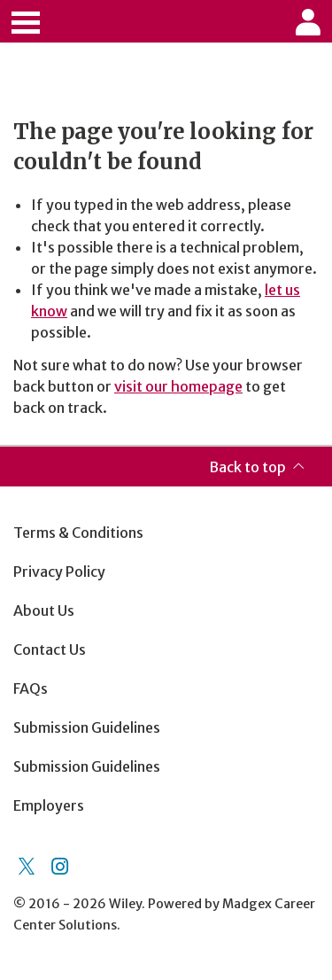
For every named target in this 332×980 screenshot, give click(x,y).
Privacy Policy (59, 572)
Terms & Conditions (78, 533)
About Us (44, 611)
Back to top (247, 467)
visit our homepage (178, 386)
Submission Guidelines (87, 727)
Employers (49, 805)
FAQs (31, 688)
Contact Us (50, 649)
